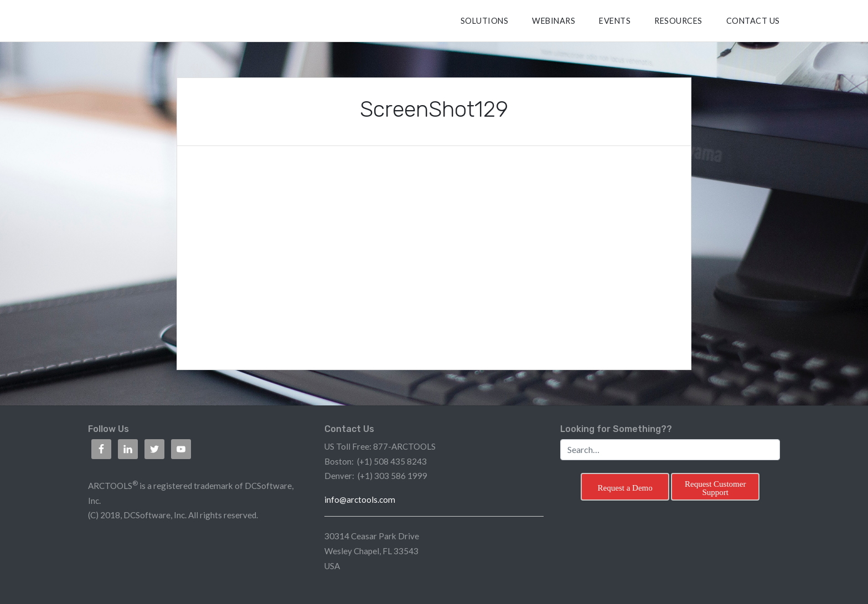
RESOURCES (678, 21)
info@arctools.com (360, 499)
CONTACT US (753, 21)
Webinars (554, 21)
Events (615, 21)
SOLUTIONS (485, 21)
